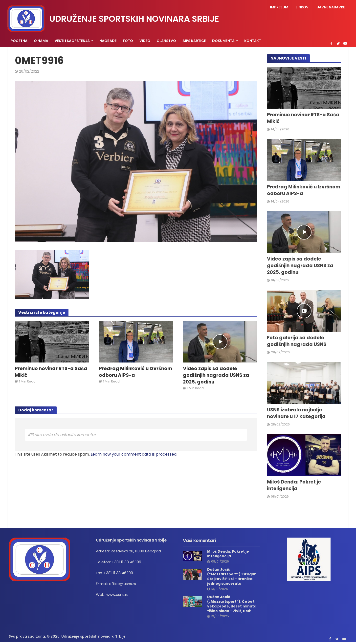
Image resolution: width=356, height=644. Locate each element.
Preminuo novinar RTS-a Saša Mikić (51, 372)
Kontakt (253, 41)
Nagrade (108, 41)
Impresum (279, 7)
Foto (128, 41)
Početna (19, 41)
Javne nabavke (331, 7)
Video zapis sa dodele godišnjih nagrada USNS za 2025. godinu (216, 375)
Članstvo (166, 41)
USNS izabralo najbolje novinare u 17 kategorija (296, 413)
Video (145, 41)
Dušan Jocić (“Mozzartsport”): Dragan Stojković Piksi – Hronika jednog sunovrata (232, 577)
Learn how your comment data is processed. (134, 454)
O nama (41, 41)
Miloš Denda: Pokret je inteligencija (294, 485)
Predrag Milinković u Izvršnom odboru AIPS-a (135, 372)
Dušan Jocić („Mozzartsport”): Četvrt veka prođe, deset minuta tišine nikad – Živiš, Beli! (232, 604)
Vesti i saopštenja (72, 41)
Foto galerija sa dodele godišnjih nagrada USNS (297, 341)
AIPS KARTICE (194, 41)
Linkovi (303, 7)
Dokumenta (223, 41)
